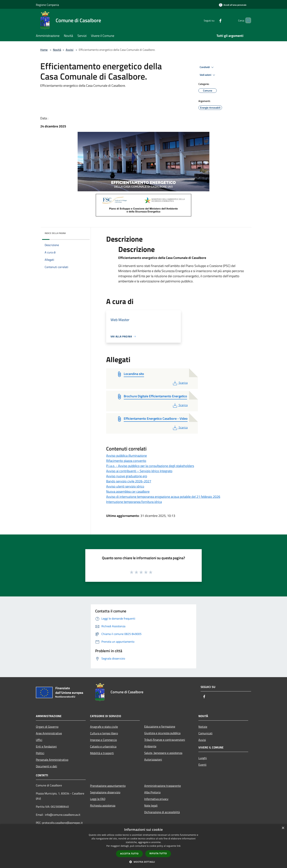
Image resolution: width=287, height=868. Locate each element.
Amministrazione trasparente (163, 786)
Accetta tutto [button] (129, 854)
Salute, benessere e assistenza (163, 753)
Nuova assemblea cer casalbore (128, 491)
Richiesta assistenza (103, 805)
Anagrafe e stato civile (104, 727)
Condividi (207, 67)
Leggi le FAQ (98, 799)
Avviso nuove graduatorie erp (127, 476)
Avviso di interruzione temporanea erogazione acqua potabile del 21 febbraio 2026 (163, 497)
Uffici (39, 740)
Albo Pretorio (152, 792)
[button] (143, 862)
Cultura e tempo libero (104, 733)
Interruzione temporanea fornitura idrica (134, 502)
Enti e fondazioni (46, 746)
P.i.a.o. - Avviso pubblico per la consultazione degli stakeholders (150, 466)
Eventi (202, 765)
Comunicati (205, 733)
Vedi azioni (208, 75)
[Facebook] (214, 20)
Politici (40, 753)
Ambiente (150, 746)
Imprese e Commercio (103, 740)
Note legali (151, 805)
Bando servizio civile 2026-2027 (129, 481)
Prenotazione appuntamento (108, 786)
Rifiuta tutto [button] (158, 853)
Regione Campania (47, 5)
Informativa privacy (156, 799)
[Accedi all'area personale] (233, 5)
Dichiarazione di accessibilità (162, 812)
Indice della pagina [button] (55, 233)
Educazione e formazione (160, 726)
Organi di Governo (47, 727)
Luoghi (203, 758)
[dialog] (143, 846)
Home (44, 50)
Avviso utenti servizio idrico (125, 486)
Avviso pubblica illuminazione (126, 456)
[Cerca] (247, 20)
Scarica (180, 383)
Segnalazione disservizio (105, 792)
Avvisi (70, 50)
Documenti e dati (46, 766)
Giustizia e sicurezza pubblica (162, 733)
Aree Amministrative (49, 733)
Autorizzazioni (153, 759)
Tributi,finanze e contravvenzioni (165, 740)
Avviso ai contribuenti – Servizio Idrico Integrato (139, 471)
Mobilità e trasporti (102, 753)
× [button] (283, 828)
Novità (57, 50)
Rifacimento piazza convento (126, 461)
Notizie (203, 727)
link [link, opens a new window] (179, 846)
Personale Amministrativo (52, 760)
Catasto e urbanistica (103, 746)
